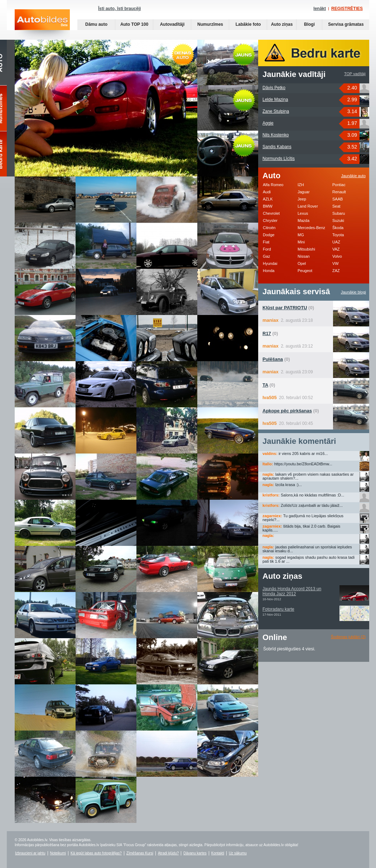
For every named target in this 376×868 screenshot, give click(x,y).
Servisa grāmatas (346, 24)
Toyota (338, 235)
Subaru (339, 213)
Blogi (309, 24)
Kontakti (218, 853)
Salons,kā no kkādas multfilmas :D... (312, 495)
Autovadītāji (172, 24)
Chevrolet (271, 213)
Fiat (266, 242)
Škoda (338, 228)
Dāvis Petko (274, 88)
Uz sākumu (238, 853)
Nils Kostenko (276, 135)
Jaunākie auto (354, 176)
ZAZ (336, 271)
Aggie (268, 123)
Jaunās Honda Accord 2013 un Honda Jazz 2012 (292, 591)
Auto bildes (42, 25)
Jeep (302, 199)
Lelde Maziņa (275, 100)
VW (336, 263)
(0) (288, 308)
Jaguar (304, 192)
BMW (268, 206)
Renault (339, 192)
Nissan (304, 256)
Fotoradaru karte (278, 609)
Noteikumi (58, 853)
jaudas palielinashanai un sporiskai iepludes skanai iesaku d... (307, 549)
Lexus (303, 213)
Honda (269, 271)
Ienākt (320, 9)
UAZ (336, 242)
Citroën (269, 228)
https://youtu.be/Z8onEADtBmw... (303, 464)
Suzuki (338, 220)
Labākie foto (248, 24)
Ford (267, 249)
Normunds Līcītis (279, 159)
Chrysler (270, 220)
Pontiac (339, 185)
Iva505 (270, 397)
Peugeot (305, 271)
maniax (271, 320)
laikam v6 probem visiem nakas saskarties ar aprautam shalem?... (308, 476)
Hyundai (270, 263)
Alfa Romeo (273, 185)
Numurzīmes (210, 24)
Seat (336, 206)
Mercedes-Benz (311, 228)
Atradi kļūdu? (168, 853)
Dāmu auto (96, 24)
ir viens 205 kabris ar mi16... (303, 454)
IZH (301, 185)
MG (301, 235)
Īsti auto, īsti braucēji (119, 9)
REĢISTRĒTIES (347, 9)
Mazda (303, 220)
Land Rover (308, 206)
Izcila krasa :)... (289, 485)
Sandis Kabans (277, 147)
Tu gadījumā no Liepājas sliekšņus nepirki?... (303, 518)
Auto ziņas (282, 24)
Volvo (337, 256)
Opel (302, 263)
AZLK (268, 199)
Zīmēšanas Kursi (140, 853)
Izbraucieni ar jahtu (30, 853)
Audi (267, 192)
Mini (301, 242)
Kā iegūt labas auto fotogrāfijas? (96, 853)
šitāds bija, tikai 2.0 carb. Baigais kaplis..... (301, 528)
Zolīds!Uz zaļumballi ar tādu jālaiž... (312, 505)
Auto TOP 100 (134, 24)
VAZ (336, 249)
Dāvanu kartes (195, 853)
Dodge (269, 235)
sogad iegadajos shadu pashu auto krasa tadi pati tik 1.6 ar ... (308, 559)
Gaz (266, 256)
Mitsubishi (306, 249)
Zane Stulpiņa (276, 111)
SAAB (338, 199)
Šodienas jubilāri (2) (348, 637)
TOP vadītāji (355, 74)
